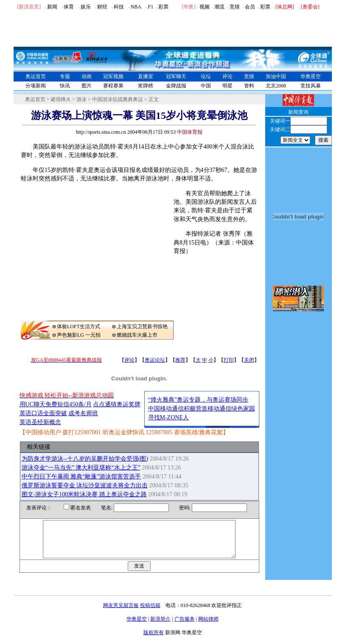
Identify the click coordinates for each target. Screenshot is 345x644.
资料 (249, 86)
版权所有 (154, 640)
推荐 (180, 360)
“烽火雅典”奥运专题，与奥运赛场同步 (198, 400)
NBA (136, 7)
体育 (69, 7)
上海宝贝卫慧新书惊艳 (142, 326)
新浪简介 (160, 627)
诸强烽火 (61, 99)
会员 (250, 7)
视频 (205, 7)
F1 (151, 7)
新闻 (52, 7)
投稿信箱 (150, 613)
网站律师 (208, 627)
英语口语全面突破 (43, 413)
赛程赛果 (113, 86)
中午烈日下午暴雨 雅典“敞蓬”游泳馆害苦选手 (81, 477)
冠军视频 (113, 76)
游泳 (81, 99)
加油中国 (276, 76)
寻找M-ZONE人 (168, 418)
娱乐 (86, 7)
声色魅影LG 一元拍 (79, 335)
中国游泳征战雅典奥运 (118, 99)
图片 (87, 86)
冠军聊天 (176, 76)
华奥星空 (311, 76)
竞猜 (235, 7)
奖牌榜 (146, 86)
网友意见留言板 (121, 613)
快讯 (65, 86)
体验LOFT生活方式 (79, 326)
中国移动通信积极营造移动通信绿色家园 (202, 409)
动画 (87, 76)
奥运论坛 (155, 360)
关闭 (249, 360)
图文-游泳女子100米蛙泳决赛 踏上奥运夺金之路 (84, 494)
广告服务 (185, 627)
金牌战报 (176, 86)
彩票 (163, 7)
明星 (227, 86)
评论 (227, 76)
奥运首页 (36, 76)
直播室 (146, 76)
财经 (102, 7)
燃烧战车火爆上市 (137, 335)
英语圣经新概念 (40, 422)
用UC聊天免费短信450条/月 (56, 404)
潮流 (219, 7)
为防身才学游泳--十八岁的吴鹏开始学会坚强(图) (85, 459)
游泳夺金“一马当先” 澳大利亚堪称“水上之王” (81, 468)
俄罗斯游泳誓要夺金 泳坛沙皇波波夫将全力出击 (85, 485)
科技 (119, 7)
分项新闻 (36, 86)
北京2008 (276, 86)
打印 (229, 360)
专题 (65, 76)
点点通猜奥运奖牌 (117, 404)
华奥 (188, 7)
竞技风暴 (311, 86)
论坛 (206, 76)
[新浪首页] (29, 7)
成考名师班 (83, 413)
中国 (206, 86)
